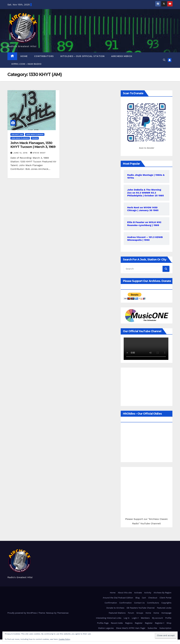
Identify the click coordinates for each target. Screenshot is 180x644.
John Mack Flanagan (35, 134)
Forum (131, 613)
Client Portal (165, 598)
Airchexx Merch (122, 56)
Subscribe (152, 628)
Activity (148, 593)
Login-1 (135, 618)
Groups (140, 613)
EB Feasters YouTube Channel (141, 608)
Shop (169, 623)
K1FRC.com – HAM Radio (26, 64)
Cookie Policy (65, 639)
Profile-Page (103, 623)
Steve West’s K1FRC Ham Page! (131, 628)
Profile (168, 618)
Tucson (35, 138)
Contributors (44, 56)
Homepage (166, 613)
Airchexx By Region (162, 593)
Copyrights (166, 603)
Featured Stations (117, 613)
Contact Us (139, 603)
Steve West (38, 153)
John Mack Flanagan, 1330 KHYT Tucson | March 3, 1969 (33, 145)
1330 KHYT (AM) (17, 134)
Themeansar (63, 613)
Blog (137, 598)
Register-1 (160, 623)
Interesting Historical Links (109, 618)
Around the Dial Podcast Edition (118, 598)
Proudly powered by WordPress (22, 613)
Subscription (165, 628)
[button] (164, 60)
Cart (144, 598)
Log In (127, 618)
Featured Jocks (164, 608)
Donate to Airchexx (115, 608)
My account (157, 618)
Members (145, 618)
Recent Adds (117, 623)
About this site (125, 593)
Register (139, 623)
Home (24, 56)
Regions (129, 623)
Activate (138, 593)
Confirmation (111, 603)
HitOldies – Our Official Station (82, 56)
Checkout (153, 598)
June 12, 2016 (21, 153)
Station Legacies (106, 628)
